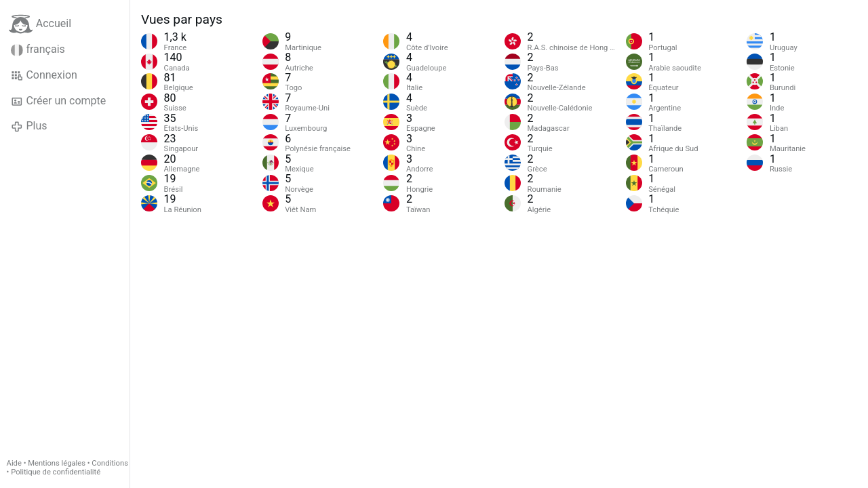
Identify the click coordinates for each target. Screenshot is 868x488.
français (38, 49)
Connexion (44, 75)
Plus (29, 126)
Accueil (40, 24)
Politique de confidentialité (56, 472)
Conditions (110, 463)
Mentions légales (57, 463)
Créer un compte (58, 101)
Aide (14, 463)
